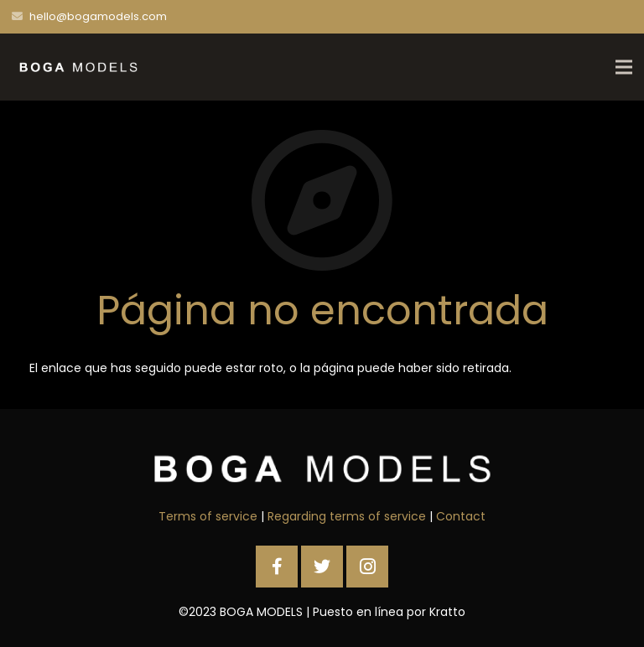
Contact (461, 516)
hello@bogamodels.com (98, 16)
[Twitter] (322, 567)
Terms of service (208, 516)
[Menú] (624, 67)
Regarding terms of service (347, 516)
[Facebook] (277, 567)
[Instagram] (367, 567)
